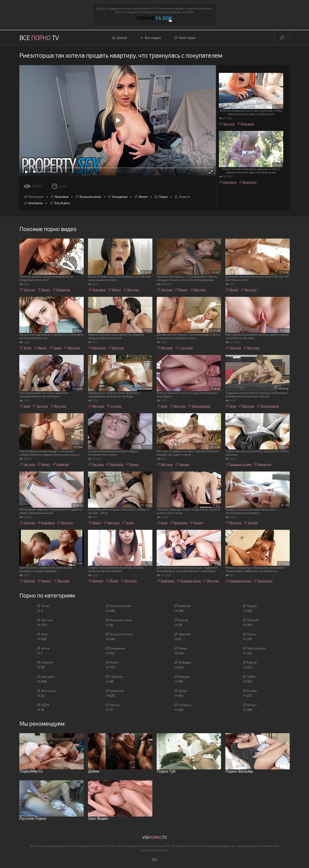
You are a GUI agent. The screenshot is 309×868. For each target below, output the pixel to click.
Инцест (44, 581)
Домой (119, 38)
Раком (55, 348)
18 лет (25, 348)
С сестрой (184, 348)
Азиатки (96, 581)
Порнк (161, 197)
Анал (25, 406)
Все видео (150, 38)
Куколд (196, 523)
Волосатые (263, 581)
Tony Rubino (60, 203)
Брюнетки (248, 182)
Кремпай (61, 464)
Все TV (39, 38)
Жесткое (131, 290)
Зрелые (182, 464)
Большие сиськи (238, 464)
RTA (155, 860)
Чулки (127, 523)
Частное (227, 124)
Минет (141, 197)
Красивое (59, 197)
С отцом (114, 406)
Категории (185, 38)
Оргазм (251, 523)
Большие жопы (88, 197)
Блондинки (117, 197)
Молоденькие (199, 406)
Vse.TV (154, 837)
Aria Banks (33, 203)
